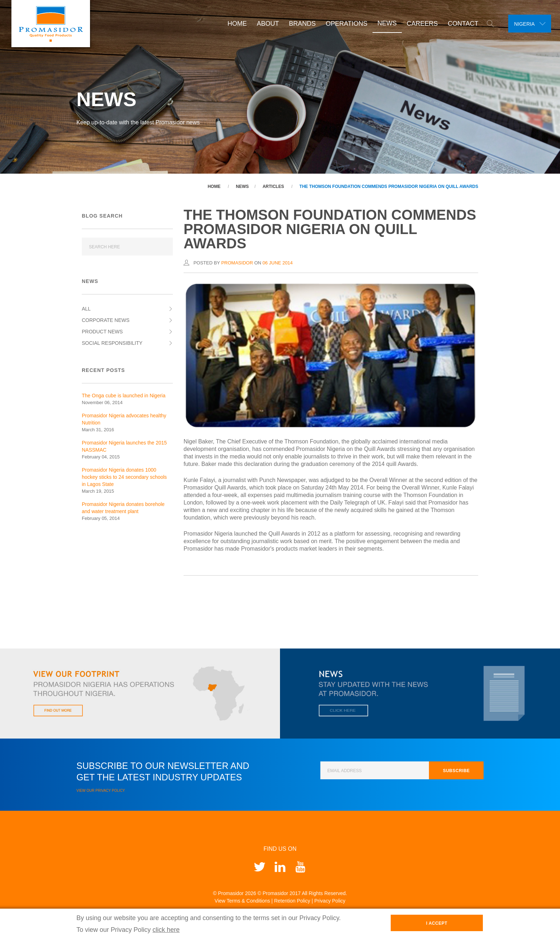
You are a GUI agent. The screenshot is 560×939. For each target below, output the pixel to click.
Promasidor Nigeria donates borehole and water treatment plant (123, 508)
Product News (102, 332)
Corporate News (106, 320)
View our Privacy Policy (101, 791)
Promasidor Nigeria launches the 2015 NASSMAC (124, 446)
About (265, 24)
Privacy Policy (330, 901)
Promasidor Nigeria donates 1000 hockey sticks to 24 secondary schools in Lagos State (124, 477)
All (86, 309)
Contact (460, 24)
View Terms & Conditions (242, 901)
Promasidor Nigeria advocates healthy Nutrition (124, 419)
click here (166, 930)
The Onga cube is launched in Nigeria (124, 396)
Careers (419, 24)
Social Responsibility (112, 343)
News (384, 23)
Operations (344, 24)
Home (234, 24)
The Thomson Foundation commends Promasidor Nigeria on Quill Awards (389, 187)
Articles (273, 187)
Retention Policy (292, 901)
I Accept (437, 923)
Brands (299, 24)
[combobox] (528, 24)
